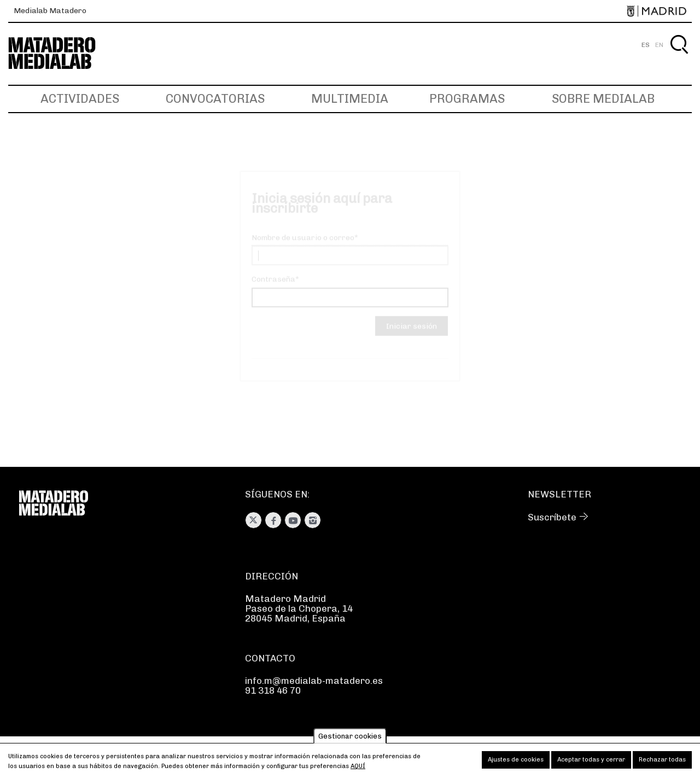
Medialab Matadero (50, 11)
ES (646, 45)
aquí (358, 768)
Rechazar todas (662, 762)
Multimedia (350, 99)
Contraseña (273, 289)
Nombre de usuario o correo (303, 247)
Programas (467, 99)
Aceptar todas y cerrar (591, 762)
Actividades (80, 99)
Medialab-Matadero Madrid (62, 53)
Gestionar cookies (350, 738)
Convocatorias (215, 99)
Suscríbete (552, 517)
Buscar (679, 57)
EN (659, 45)
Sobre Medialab (603, 99)
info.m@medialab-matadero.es (314, 681)
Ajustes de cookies (516, 762)
